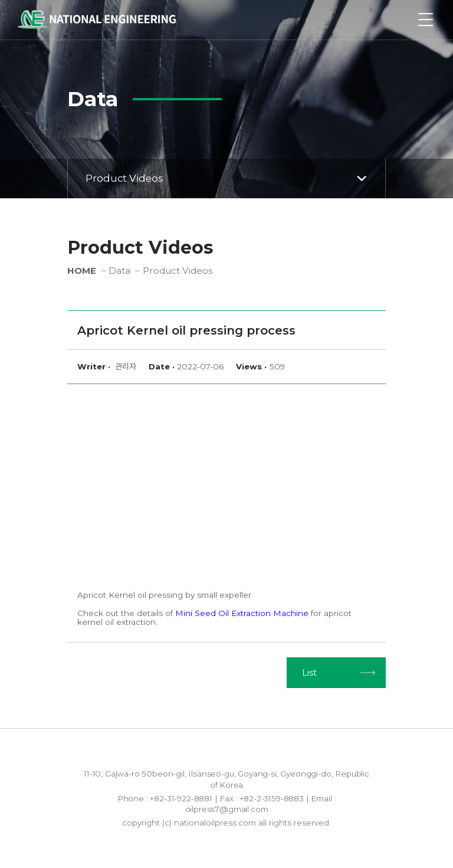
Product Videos (228, 178)
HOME (82, 271)
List (309, 672)
